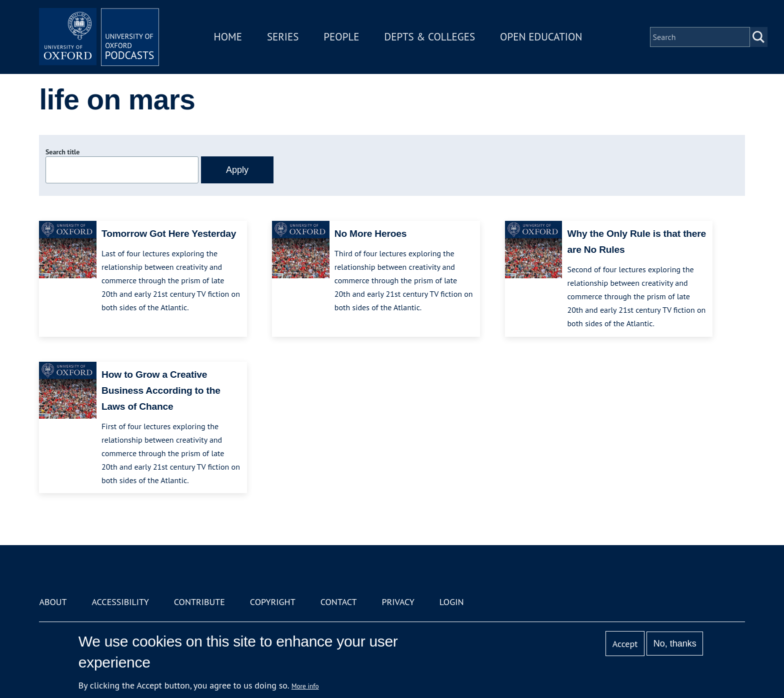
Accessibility (120, 602)
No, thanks (675, 644)
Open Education (541, 37)
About (53, 602)
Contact (339, 602)
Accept (625, 644)
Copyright (273, 602)
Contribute (199, 602)
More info (305, 686)
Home (228, 37)
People (341, 37)
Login (452, 602)
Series (283, 37)
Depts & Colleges (430, 37)
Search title (62, 152)
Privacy (398, 602)
